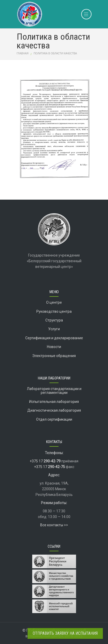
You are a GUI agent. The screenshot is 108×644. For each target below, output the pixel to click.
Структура (54, 320)
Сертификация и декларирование (54, 338)
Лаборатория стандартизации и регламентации (54, 391)
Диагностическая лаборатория (54, 410)
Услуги (54, 329)
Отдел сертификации (54, 419)
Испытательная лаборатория (54, 402)
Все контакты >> (54, 525)
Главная (23, 53)
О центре (54, 302)
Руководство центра (54, 311)
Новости (54, 347)
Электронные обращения (54, 356)
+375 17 (45, 461)
